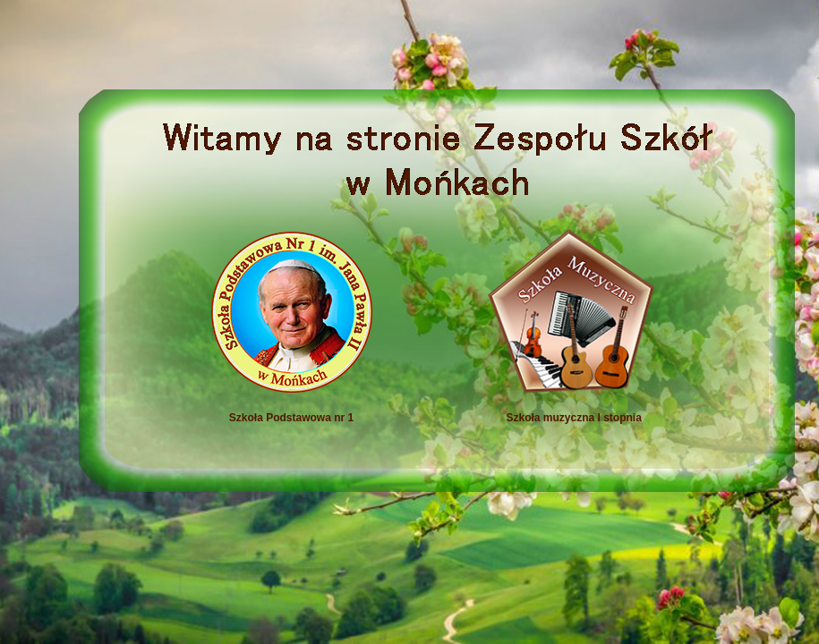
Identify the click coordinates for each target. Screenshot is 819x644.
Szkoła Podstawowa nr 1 (291, 418)
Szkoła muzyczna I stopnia (537, 418)
